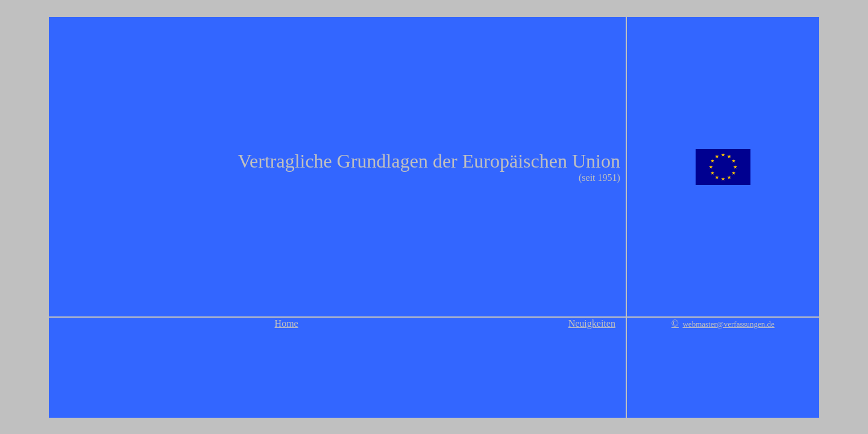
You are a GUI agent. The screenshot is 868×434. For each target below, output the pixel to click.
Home (287, 323)
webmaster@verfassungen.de (728, 324)
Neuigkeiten (592, 323)
